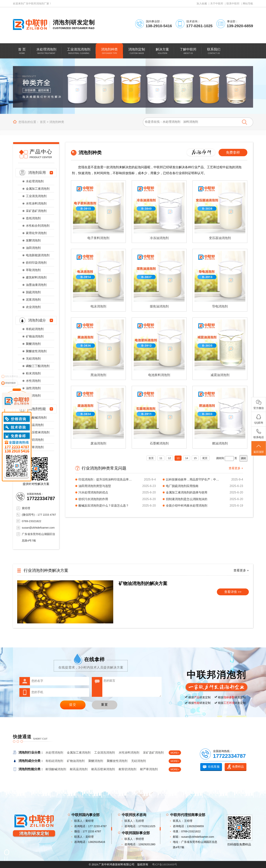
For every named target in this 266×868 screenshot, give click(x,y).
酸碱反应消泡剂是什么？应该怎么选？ (104, 506)
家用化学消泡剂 (36, 233)
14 (187, 458)
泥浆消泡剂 (33, 300)
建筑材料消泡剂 (36, 277)
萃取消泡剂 (33, 270)
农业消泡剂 (33, 307)
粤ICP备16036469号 (165, 864)
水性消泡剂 (33, 381)
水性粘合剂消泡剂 (38, 226)
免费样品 (238, 767)
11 (161, 458)
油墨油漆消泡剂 (36, 285)
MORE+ (175, 753)
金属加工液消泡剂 (38, 189)
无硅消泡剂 (33, 359)
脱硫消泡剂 (33, 292)
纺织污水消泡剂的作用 (93, 499)
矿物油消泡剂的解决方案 (143, 583)
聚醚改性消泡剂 (36, 351)
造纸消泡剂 (33, 218)
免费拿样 (233, 152)
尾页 (205, 458)
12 (169, 458)
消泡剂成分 (37, 320)
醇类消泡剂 (33, 396)
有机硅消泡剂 (35, 329)
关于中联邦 (217, 4)
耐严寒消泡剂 (35, 447)
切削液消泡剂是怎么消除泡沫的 (187, 499)
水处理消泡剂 (35, 181)
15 (195, 458)
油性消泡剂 (33, 388)
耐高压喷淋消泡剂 (38, 432)
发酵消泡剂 (33, 240)
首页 (43, 122)
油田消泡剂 (33, 248)
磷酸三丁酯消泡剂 (38, 366)
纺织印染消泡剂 (36, 263)
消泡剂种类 (57, 122)
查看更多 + (236, 468)
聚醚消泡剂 (33, 344)
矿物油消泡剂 (35, 336)
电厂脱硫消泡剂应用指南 (182, 486)
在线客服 (214, 767)
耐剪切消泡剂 (35, 440)
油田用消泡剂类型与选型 (95, 486)
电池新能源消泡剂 (38, 255)
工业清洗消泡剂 (36, 196)
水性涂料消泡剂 (36, 203)
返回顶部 (259, 449)
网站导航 (248, 4)
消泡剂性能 (37, 409)
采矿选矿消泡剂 (36, 211)
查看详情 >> (233, 592)
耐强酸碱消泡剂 (36, 418)
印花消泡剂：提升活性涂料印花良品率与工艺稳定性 (106, 479)
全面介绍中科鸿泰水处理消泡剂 (187, 506)
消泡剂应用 (37, 173)
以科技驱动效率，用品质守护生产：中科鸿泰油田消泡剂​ (194, 479)
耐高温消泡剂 (35, 425)
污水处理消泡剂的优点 (93, 492)
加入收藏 (202, 4)
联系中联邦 (233, 4)
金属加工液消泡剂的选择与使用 (187, 492)
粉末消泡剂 (33, 373)
